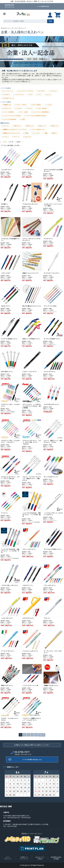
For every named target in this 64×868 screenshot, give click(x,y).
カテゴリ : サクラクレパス (50, 312)
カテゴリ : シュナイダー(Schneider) (31, 522)
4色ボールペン (55, 126)
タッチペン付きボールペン (38, 130)
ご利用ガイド (24, 857)
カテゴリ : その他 (5, 175)
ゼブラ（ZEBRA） (37, 105)
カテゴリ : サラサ (5, 448)
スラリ (39, 95)
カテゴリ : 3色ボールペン (50, 345)
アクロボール (7, 95)
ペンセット (6, 137)
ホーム (8, 857)
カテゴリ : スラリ (26, 450)
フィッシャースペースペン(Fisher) (12, 116)
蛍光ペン (55, 133)
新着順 (18, 142)
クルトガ (48, 95)
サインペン (17, 137)
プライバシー (8, 859)
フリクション (54, 91)
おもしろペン (28, 137)
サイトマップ (24, 859)
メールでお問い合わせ (43, 6)
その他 (23, 119)
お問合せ (40, 859)
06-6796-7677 (10, 5)
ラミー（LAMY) (24, 112)
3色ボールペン (43, 126)
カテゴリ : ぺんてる (27, 414)
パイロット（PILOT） (22, 105)
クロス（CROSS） (42, 108)
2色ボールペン (30, 126)
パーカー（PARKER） (9, 112)
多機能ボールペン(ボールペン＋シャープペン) (15, 130)
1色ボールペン (18, 126)
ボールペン (6, 126)
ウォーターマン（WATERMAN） (41, 112)
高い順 (11, 142)
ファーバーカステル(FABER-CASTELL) (36, 116)
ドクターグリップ (20, 95)
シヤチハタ (19, 108)
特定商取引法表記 (56, 857)
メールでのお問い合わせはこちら (32, 760)
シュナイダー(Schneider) (10, 119)
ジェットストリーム (8, 91)
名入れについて (40, 857)
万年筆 (26, 133)
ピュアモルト (42, 91)
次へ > (42, 735)
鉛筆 (46, 133)
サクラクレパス (7, 108)
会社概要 (56, 859)
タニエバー (30, 108)
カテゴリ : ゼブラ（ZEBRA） (8, 412)
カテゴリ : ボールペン (49, 212)
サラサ (31, 95)
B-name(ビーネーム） (9, 98)
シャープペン (37, 133)
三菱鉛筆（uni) (7, 105)
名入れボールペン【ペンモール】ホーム (13, 28)
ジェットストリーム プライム (26, 91)
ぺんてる (49, 105)
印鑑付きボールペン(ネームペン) (11, 133)
